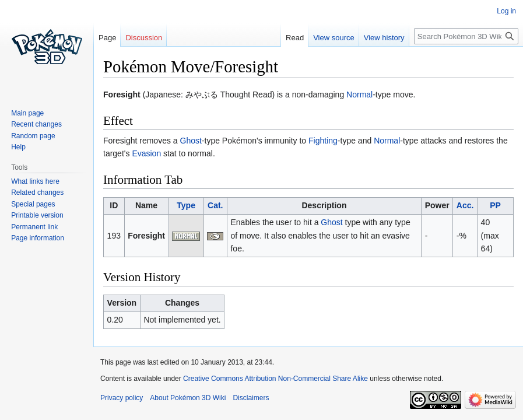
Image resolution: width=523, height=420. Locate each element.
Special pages (33, 204)
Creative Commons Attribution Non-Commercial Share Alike (275, 379)
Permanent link (34, 227)
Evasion (146, 153)
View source (334, 38)
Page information (38, 238)
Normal (359, 94)
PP (495, 205)
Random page (33, 136)
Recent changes (36, 124)
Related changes (37, 192)
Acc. (465, 205)
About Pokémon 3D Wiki (188, 398)
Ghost (191, 141)
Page (107, 38)
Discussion (144, 38)
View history (384, 38)
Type (186, 205)
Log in (506, 11)
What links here (35, 181)
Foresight (146, 236)
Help (18, 147)
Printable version (37, 215)
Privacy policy (122, 398)
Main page (27, 113)
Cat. (215, 205)
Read (295, 38)
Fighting (323, 141)
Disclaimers (251, 398)
